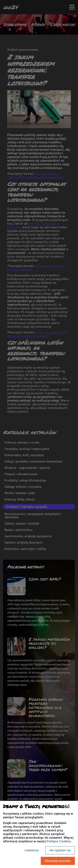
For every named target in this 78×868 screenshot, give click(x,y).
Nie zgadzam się (60, 850)
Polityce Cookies (59, 841)
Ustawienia (32, 850)
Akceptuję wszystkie (58, 861)
